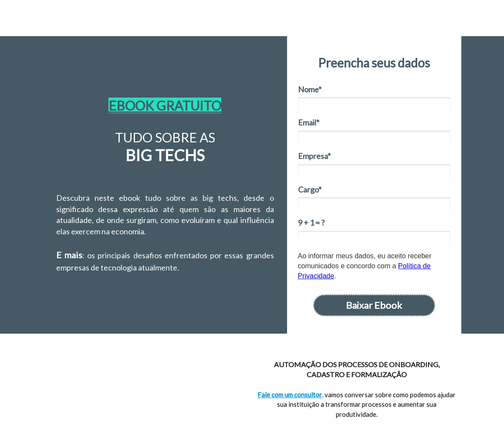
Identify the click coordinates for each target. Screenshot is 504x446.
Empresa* (314, 156)
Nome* (310, 89)
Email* (309, 122)
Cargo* (310, 189)
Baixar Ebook (374, 305)
